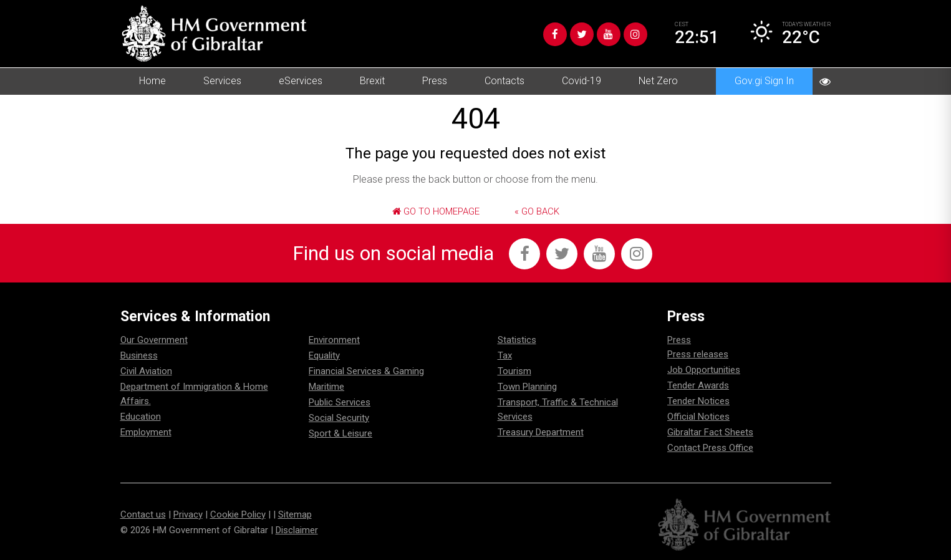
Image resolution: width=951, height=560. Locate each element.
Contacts (504, 81)
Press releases (698, 354)
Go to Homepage (436, 211)
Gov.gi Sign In (764, 81)
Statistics (517, 340)
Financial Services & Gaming (366, 371)
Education (141, 417)
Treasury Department (541, 432)
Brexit (372, 81)
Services (222, 81)
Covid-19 (582, 81)
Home (152, 81)
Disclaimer (297, 530)
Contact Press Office (710, 448)
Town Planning (527, 387)
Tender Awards (698, 385)
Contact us (143, 514)
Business (139, 355)
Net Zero (658, 81)
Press (435, 81)
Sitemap (295, 514)
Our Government (154, 340)
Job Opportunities (704, 370)
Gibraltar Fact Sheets (710, 432)
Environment (334, 340)
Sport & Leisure (340, 433)
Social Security (339, 418)
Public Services (340, 402)
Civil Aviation (146, 371)
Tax (505, 355)
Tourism (514, 371)
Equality (324, 355)
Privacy (188, 514)
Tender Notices (698, 401)
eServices (301, 81)
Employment (146, 432)
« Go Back (537, 211)
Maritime (326, 387)
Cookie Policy (238, 514)
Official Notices (698, 417)
